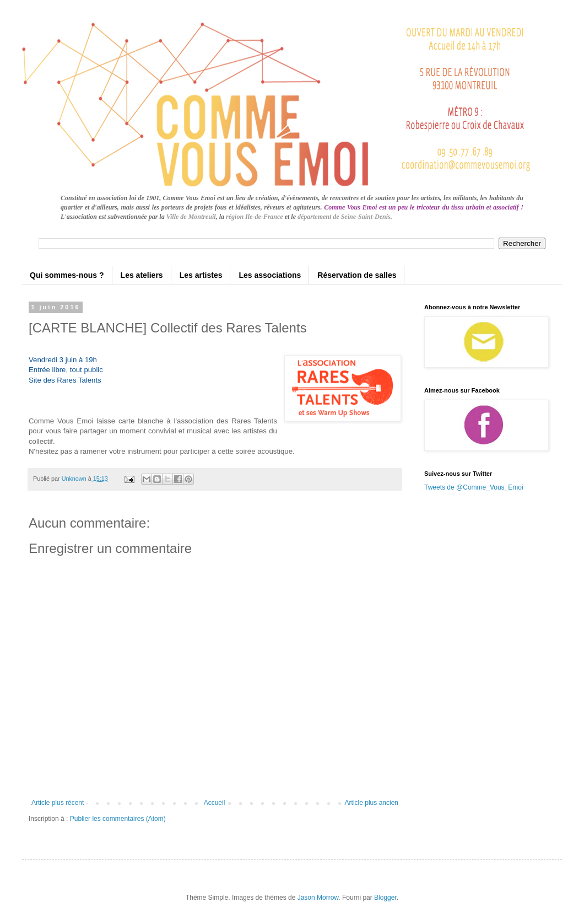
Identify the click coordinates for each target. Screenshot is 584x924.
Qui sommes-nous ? (67, 275)
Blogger (385, 898)
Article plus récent (58, 803)
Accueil (215, 803)
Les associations (270, 275)
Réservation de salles (357, 275)
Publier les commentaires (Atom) (118, 819)
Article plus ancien (372, 803)
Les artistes (201, 275)
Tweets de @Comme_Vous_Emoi (474, 487)
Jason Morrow (318, 898)
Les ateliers (142, 275)
